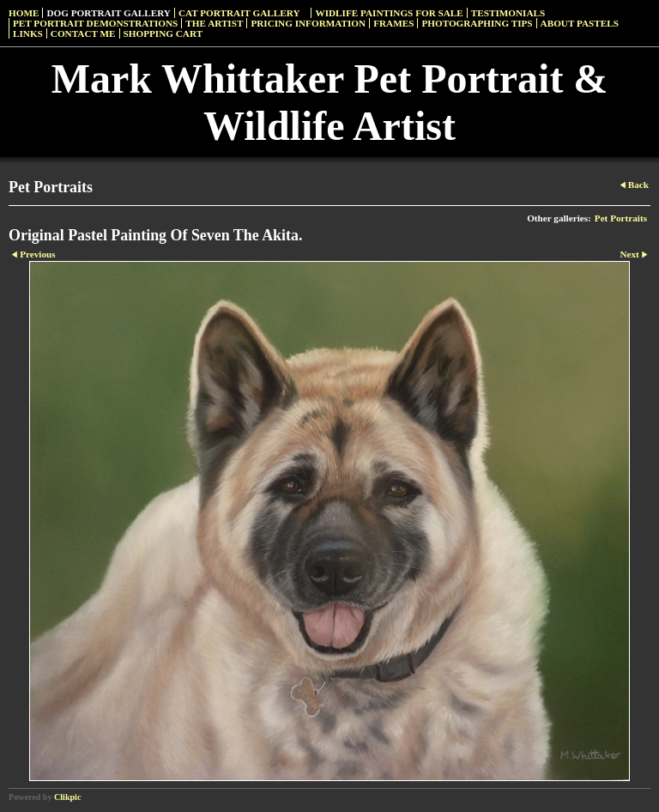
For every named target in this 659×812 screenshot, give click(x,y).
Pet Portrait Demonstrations (95, 23)
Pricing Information (308, 23)
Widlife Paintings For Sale (389, 13)
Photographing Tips (477, 23)
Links (28, 33)
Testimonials (508, 13)
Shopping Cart (163, 33)
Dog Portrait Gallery (108, 13)
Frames (393, 23)
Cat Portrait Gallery (239, 13)
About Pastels (580, 23)
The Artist (214, 23)
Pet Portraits (621, 218)
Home (24, 13)
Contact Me (83, 33)
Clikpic (67, 797)
